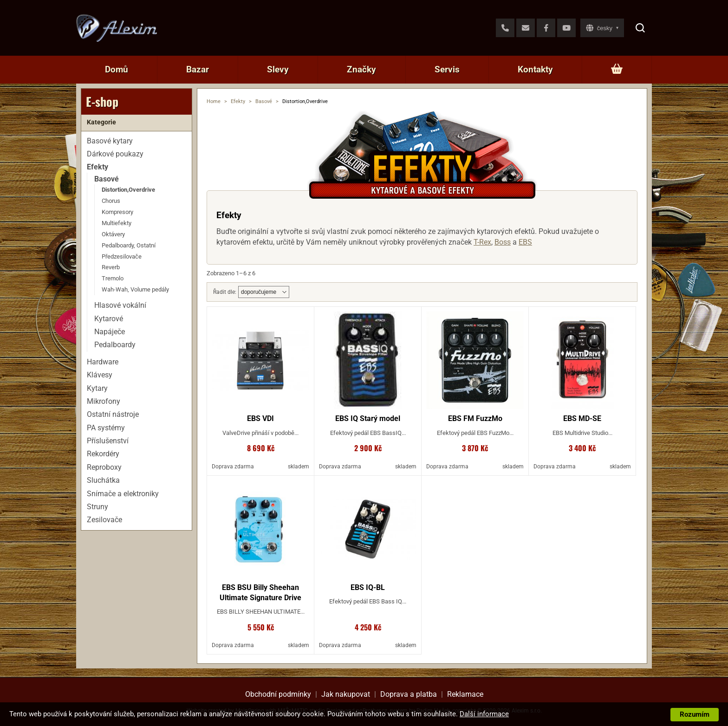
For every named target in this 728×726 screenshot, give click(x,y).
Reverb (111, 267)
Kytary (97, 388)
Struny (97, 507)
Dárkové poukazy (115, 154)
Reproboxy (104, 467)
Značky (361, 69)
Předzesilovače (122, 256)
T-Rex (482, 242)
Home (214, 101)
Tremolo (113, 278)
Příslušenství (108, 441)
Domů (117, 69)
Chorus (111, 201)
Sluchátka (103, 480)
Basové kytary (110, 141)
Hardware (103, 362)
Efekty (238, 101)
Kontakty (535, 69)
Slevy (278, 69)
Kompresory (117, 212)
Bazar (198, 69)
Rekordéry (103, 454)
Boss (503, 242)
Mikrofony (104, 401)
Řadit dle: (225, 292)
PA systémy (106, 428)
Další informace (484, 714)
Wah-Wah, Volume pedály (135, 289)
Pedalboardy (115, 345)
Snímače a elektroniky (123, 494)
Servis (447, 69)
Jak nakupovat (346, 694)
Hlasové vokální (120, 305)
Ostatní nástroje (113, 414)
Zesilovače (104, 520)
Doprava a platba (409, 694)
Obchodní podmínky (278, 694)
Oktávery (113, 234)
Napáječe (110, 332)
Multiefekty (117, 223)
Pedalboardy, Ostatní (129, 245)
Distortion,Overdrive (128, 190)
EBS (525, 242)
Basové (264, 101)
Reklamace (465, 694)
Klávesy (100, 375)
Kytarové (109, 319)
